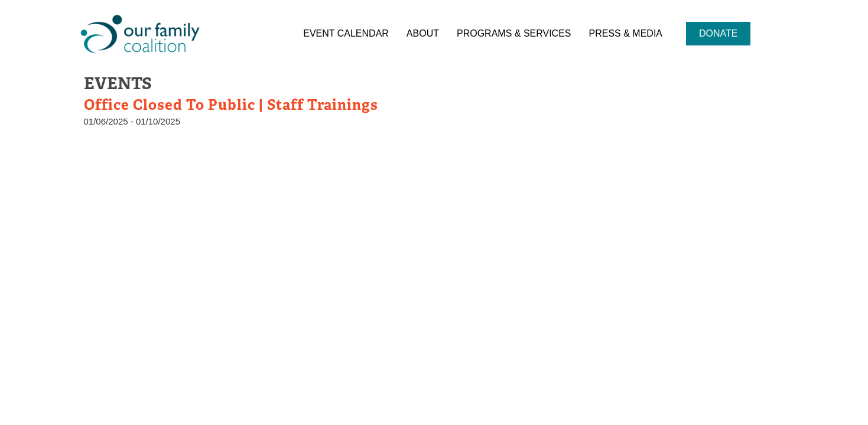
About (423, 33)
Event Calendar (346, 33)
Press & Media (626, 33)
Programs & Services (514, 33)
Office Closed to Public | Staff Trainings (231, 105)
